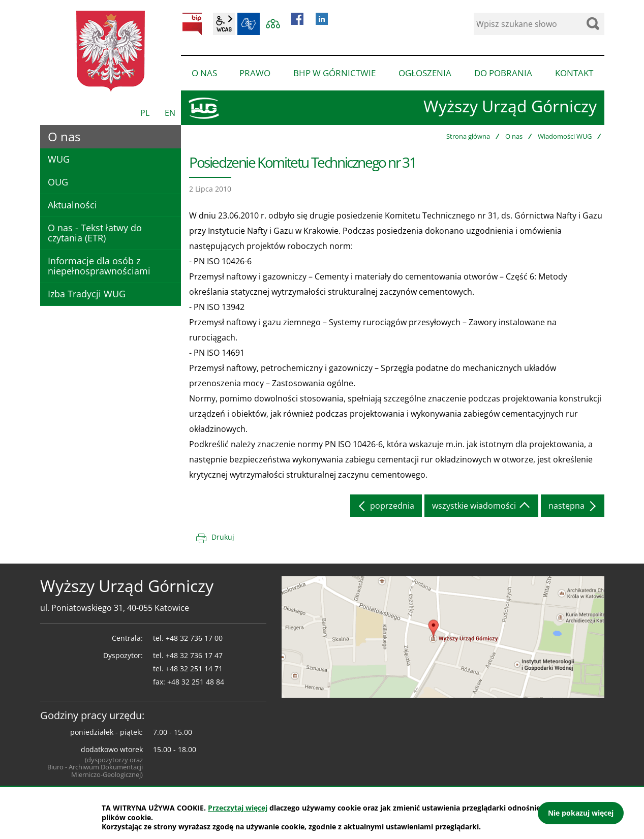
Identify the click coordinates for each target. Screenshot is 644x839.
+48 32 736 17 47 (194, 655)
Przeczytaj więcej (238, 808)
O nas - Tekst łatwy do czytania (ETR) (95, 233)
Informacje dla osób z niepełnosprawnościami (99, 266)
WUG (59, 159)
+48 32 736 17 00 (194, 638)
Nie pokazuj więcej (581, 813)
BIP (192, 24)
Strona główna (468, 136)
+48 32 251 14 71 (194, 669)
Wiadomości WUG (565, 136)
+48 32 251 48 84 (196, 682)
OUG (58, 182)
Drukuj (223, 537)
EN (170, 113)
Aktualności (72, 205)
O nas (514, 136)
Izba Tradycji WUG (87, 294)
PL (145, 113)
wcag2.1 (224, 24)
